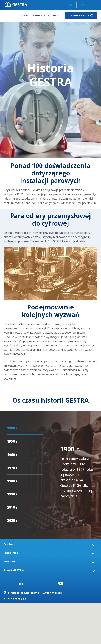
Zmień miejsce (53, 593)
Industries (11, 553)
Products (10, 544)
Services (10, 561)
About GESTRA (14, 570)
